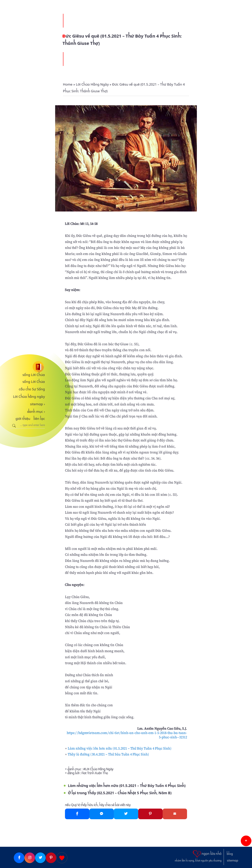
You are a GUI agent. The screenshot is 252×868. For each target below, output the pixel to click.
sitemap (37, 404)
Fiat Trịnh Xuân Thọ (95, 773)
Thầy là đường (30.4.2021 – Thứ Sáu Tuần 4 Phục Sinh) (108, 754)
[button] (246, 841)
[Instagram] (30, 858)
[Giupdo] (62, 858)
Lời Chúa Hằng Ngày (99, 769)
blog (230, 854)
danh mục (36, 412)
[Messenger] (102, 814)
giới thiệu (23, 419)
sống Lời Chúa (34, 375)
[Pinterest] (150, 814)
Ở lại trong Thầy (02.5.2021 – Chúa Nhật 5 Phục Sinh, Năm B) (120, 793)
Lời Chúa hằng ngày (29, 397)
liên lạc (39, 419)
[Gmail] (175, 814)
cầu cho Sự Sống (32, 389)
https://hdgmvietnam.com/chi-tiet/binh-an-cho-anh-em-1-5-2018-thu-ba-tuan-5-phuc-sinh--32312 (127, 735)
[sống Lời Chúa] (27, 367)
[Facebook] (77, 814)
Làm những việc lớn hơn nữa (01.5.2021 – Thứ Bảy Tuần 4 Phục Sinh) (120, 748)
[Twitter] (126, 814)
